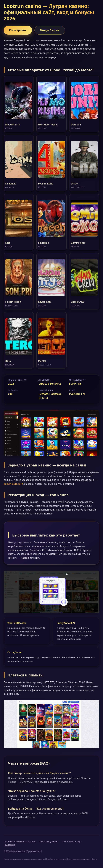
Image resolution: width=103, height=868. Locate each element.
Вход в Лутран (50, 30)
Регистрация (18, 30)
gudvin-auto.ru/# (13, 484)
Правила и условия (48, 842)
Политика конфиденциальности (20, 842)
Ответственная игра (72, 842)
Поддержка (9, 845)
